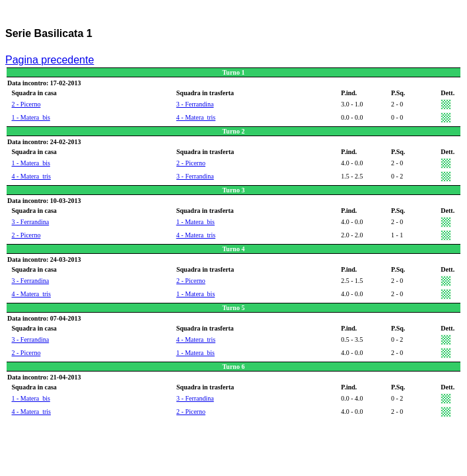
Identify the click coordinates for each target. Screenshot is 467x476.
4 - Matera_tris (196, 117)
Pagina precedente (50, 60)
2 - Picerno (26, 104)
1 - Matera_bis (31, 117)
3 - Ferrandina (195, 104)
